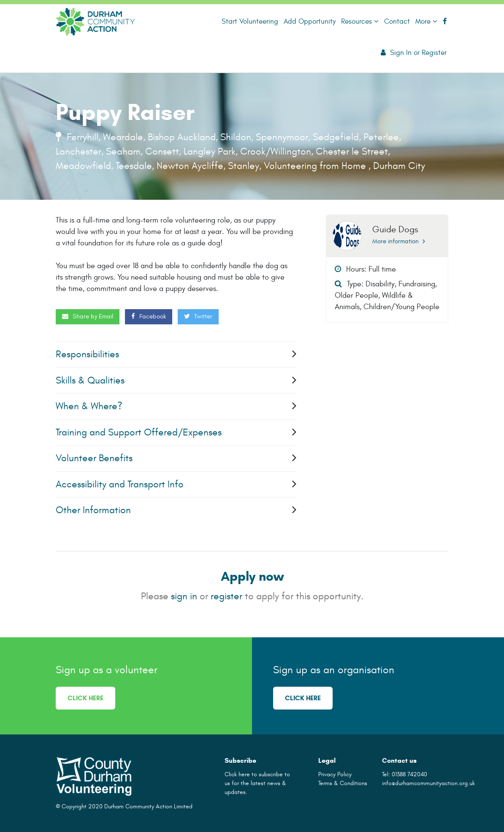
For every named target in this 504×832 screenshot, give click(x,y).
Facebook (149, 317)
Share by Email (88, 317)
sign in (184, 596)
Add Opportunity (310, 21)
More (426, 21)
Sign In (401, 53)
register (226, 596)
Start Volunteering (250, 21)
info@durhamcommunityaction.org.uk (428, 783)
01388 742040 (409, 774)
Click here (85, 698)
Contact (397, 21)
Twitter (198, 317)
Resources (360, 21)
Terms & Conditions (343, 783)
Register (434, 53)
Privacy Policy (335, 774)
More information (399, 241)
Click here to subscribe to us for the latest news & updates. (257, 783)
